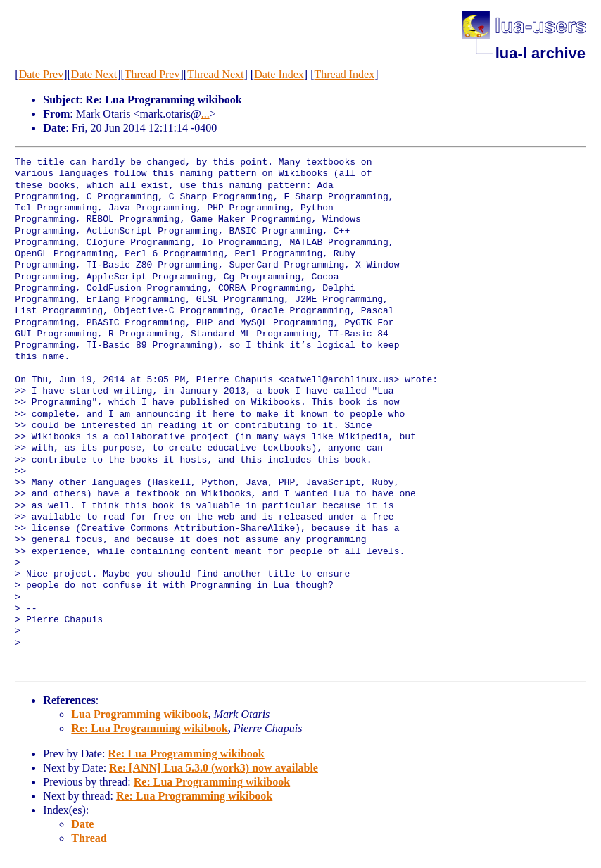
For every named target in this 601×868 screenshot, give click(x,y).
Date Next (94, 74)
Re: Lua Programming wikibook (149, 728)
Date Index (279, 74)
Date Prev (42, 74)
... (205, 114)
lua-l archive (540, 53)
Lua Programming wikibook (139, 714)
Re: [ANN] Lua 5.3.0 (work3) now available (214, 768)
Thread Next (215, 74)
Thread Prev (152, 74)
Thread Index (344, 74)
